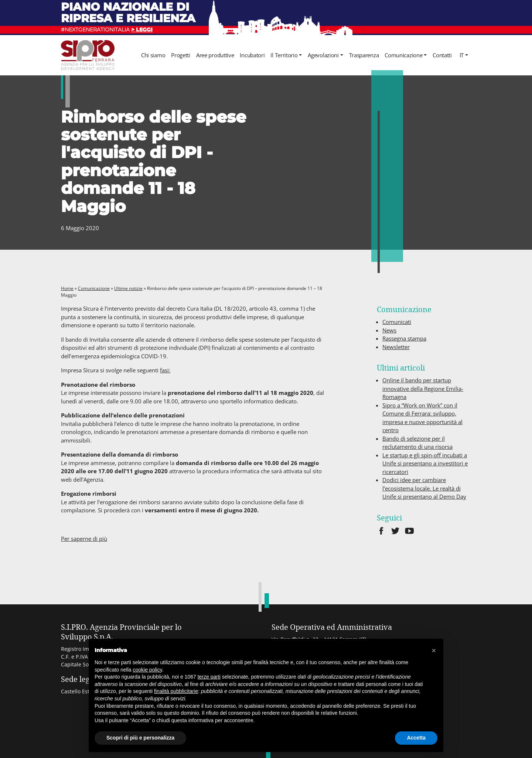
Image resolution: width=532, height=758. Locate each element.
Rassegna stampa (404, 338)
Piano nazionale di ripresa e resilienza (128, 12)
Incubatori (252, 55)
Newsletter (396, 347)
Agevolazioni (323, 55)
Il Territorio (284, 55)
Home (67, 288)
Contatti (442, 55)
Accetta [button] (416, 738)
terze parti (209, 677)
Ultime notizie (128, 288)
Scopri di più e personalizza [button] (140, 738)
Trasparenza (364, 55)
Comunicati (397, 322)
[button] (434, 651)
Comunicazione (403, 55)
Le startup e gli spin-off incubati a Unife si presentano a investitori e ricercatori (425, 463)
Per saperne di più (84, 539)
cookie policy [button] (148, 670)
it (462, 55)
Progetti (181, 55)
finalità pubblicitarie (176, 691)
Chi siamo (153, 55)
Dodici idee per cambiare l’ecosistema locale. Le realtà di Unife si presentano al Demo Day (424, 488)
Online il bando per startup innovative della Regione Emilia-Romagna (423, 388)
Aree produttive (215, 55)
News (389, 330)
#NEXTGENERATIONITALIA (107, 30)
